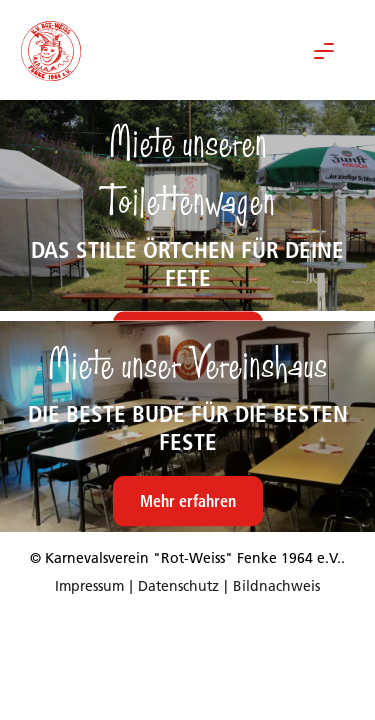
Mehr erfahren (188, 501)
